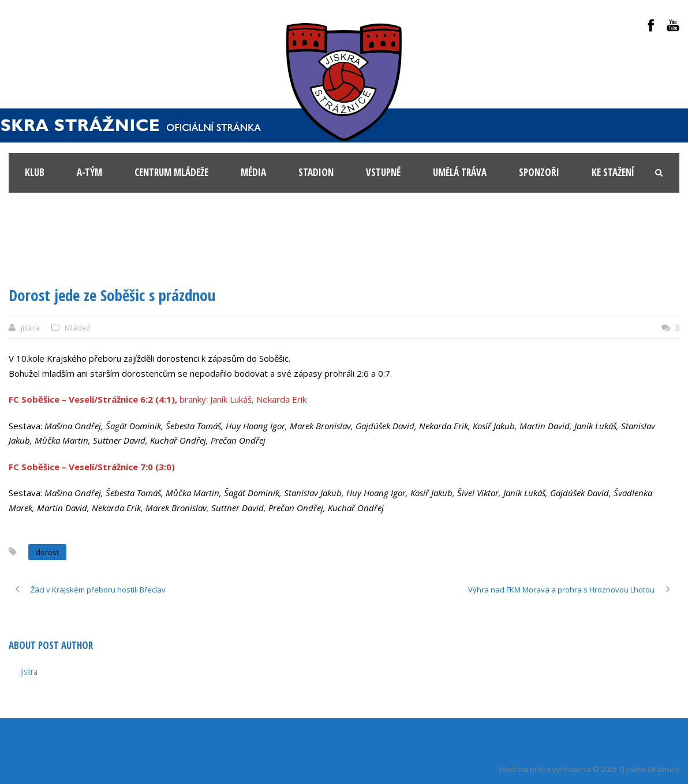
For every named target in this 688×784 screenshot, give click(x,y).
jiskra (30, 328)
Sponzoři (539, 172)
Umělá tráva (460, 172)
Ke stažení (613, 172)
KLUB (35, 172)
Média (253, 172)
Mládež (77, 328)
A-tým (89, 172)
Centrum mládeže (171, 172)
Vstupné (383, 172)
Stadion (316, 172)
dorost (47, 552)
